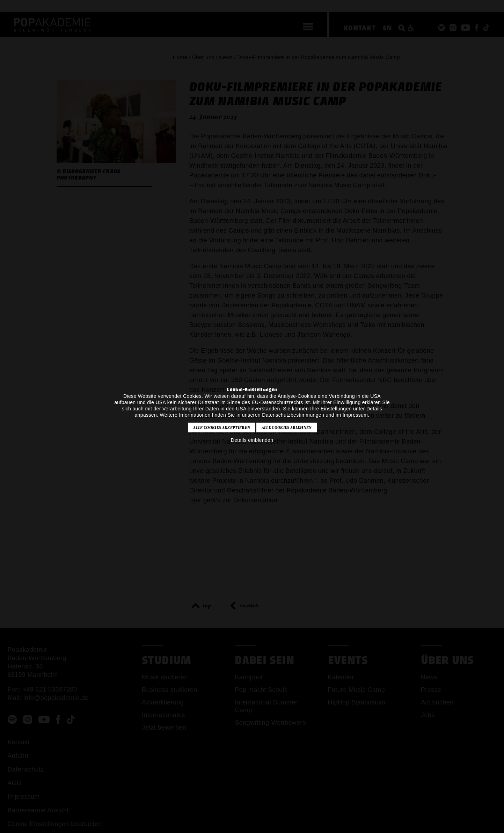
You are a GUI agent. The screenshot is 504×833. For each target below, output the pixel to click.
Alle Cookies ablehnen (287, 428)
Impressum (355, 415)
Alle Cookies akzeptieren (222, 428)
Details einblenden (252, 440)
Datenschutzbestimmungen (293, 415)
